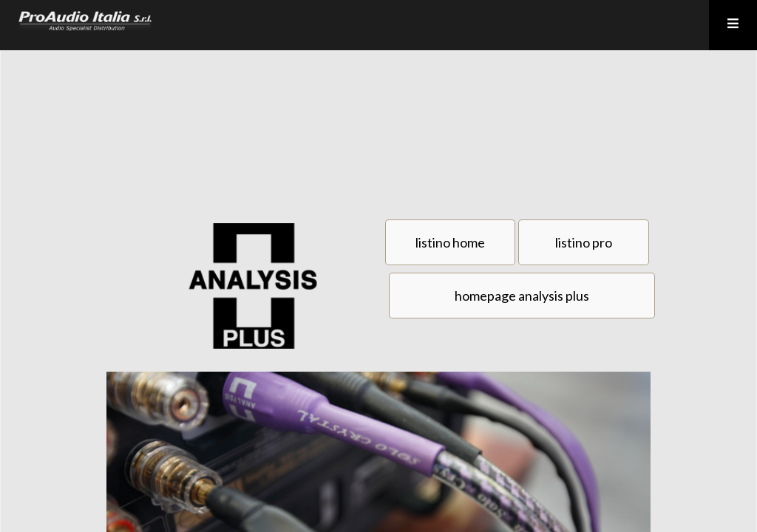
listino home (450, 242)
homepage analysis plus (522, 296)
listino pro (584, 242)
